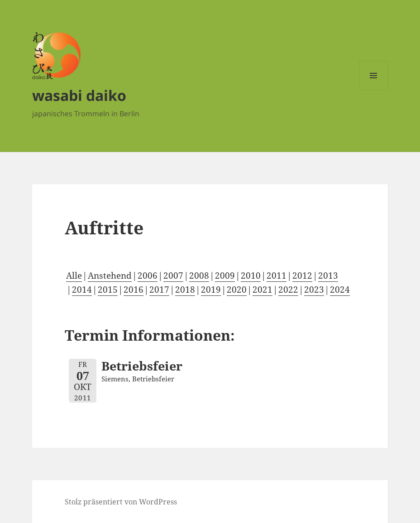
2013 (328, 276)
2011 (277, 276)
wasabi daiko (79, 95)
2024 (340, 290)
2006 (148, 276)
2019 (211, 290)
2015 (108, 290)
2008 (199, 276)
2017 (159, 290)
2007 (173, 276)
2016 (134, 290)
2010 (251, 276)
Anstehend (110, 276)
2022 (288, 290)
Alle (74, 276)
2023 (314, 290)
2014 (82, 290)
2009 (225, 276)
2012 (302, 276)
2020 (237, 290)
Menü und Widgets (374, 90)
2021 (262, 290)
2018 (185, 290)
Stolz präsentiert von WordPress (121, 502)
